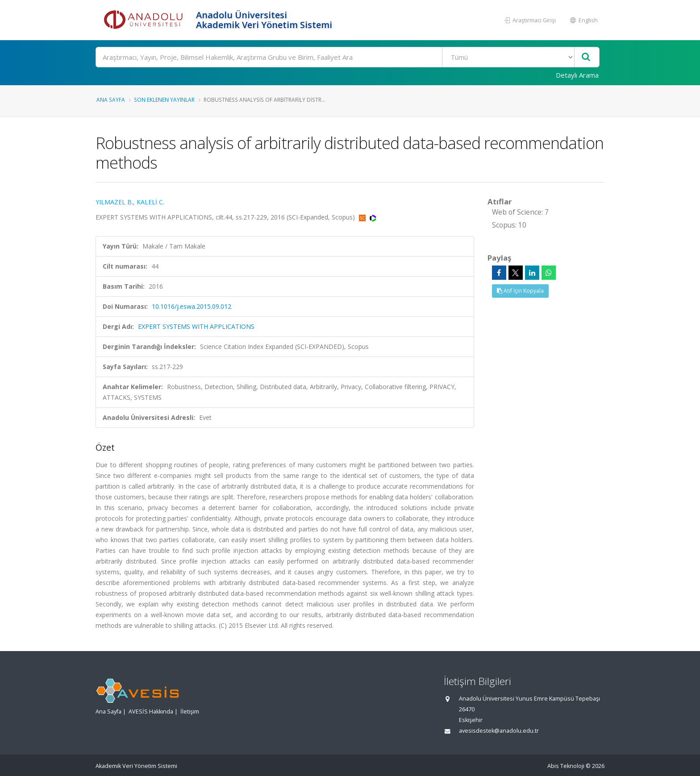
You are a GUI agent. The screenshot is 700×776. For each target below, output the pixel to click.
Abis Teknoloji (566, 766)
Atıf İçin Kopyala (520, 291)
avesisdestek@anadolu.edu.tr (499, 731)
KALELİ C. (150, 202)
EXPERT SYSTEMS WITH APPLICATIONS (196, 326)
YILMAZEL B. (114, 202)
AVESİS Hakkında (151, 712)
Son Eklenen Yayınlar (164, 100)
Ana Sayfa (111, 100)
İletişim (190, 712)
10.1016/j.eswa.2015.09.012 (192, 306)
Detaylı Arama (577, 75)
